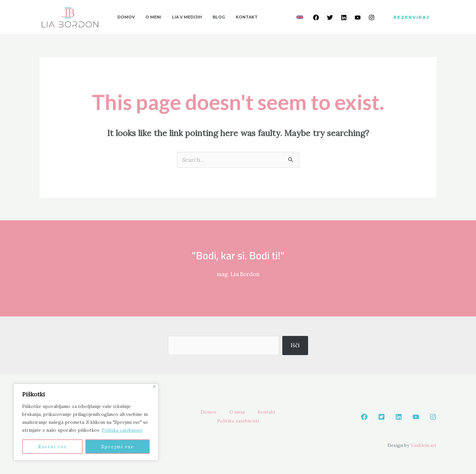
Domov (205, 412)
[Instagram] (372, 18)
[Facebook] (316, 18)
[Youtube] (358, 18)
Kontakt (269, 412)
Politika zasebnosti (123, 430)
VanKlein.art (423, 445)
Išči (295, 345)
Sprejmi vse (118, 447)
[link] (300, 17)
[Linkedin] (344, 18)
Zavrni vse (53, 447)
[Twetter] (330, 18)
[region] (86, 422)
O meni (237, 412)
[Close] (154, 387)
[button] (411, 17)
